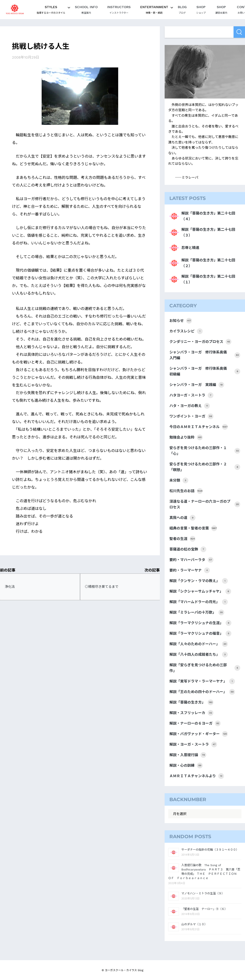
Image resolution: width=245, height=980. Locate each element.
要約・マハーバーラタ (191, 560)
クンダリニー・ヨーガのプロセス (200, 342)
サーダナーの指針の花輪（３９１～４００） (210, 850)
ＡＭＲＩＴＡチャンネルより (197, 776)
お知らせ (181, 321)
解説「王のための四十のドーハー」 (202, 692)
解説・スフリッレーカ (191, 713)
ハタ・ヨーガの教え (190, 406)
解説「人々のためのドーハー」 (199, 644)
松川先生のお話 (186, 491)
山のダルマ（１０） (194, 924)
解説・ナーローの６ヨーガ (195, 723)
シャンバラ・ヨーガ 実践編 (197, 385)
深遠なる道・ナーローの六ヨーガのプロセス (205, 504)
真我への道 (182, 518)
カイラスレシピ (186, 331)
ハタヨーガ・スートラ (191, 395)
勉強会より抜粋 (186, 437)
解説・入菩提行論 (188, 755)
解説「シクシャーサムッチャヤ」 (200, 591)
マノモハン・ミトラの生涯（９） (203, 893)
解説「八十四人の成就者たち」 (199, 655)
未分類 (179, 480)
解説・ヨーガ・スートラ (193, 744)
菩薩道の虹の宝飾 (188, 549)
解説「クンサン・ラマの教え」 (199, 581)
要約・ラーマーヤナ (190, 570)
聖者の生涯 (182, 539)
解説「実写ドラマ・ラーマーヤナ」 (202, 681)
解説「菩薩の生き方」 (191, 702)
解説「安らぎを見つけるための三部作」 (205, 668)
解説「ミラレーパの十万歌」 (197, 612)
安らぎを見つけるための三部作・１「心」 (205, 451)
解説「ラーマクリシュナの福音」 (200, 633)
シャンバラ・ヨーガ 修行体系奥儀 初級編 (205, 371)
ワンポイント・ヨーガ (191, 416)
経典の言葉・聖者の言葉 (193, 528)
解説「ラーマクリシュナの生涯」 (200, 623)
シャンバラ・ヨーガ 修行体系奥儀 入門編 (205, 355)
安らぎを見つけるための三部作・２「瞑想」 (205, 467)
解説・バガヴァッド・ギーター (199, 734)
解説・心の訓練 (186, 765)
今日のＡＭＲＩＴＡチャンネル (199, 427)
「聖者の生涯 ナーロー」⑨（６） (204, 909)
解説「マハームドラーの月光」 (199, 602)
